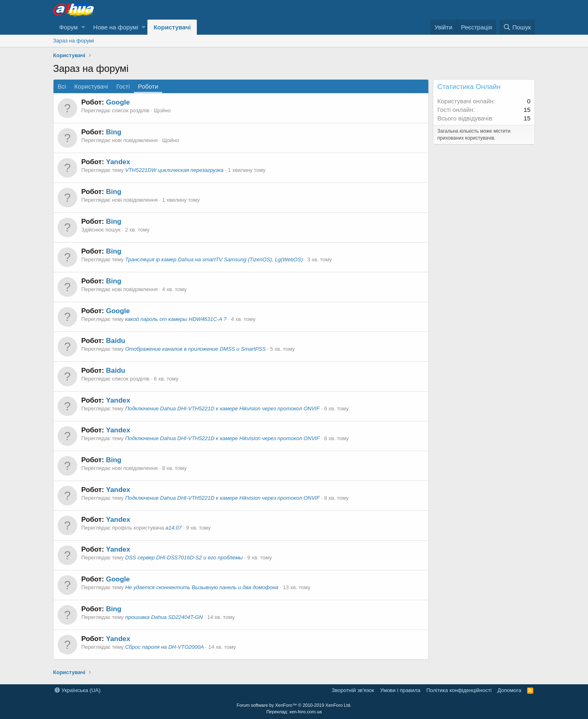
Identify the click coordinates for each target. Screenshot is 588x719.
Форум (69, 27)
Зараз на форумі (73, 41)
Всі (62, 86)
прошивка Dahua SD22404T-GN (164, 617)
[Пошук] (517, 27)
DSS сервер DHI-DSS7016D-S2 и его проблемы (184, 558)
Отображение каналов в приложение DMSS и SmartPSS (195, 349)
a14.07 (174, 528)
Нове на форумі (116, 27)
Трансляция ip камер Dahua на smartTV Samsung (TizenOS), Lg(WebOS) (214, 259)
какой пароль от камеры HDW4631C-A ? (176, 319)
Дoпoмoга (509, 690)
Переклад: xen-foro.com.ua (294, 712)
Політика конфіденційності (459, 690)
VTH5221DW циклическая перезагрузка (174, 170)
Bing (114, 132)
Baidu (115, 341)
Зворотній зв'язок (353, 690)
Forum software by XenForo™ (294, 705)
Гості (123, 86)
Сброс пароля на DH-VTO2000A (164, 647)
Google (118, 102)
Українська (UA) (78, 690)
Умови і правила (400, 690)
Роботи (148, 86)
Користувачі (172, 27)
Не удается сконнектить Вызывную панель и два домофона (202, 587)
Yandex (118, 162)
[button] (83, 27)
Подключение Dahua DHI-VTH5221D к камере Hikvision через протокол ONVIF (222, 408)
